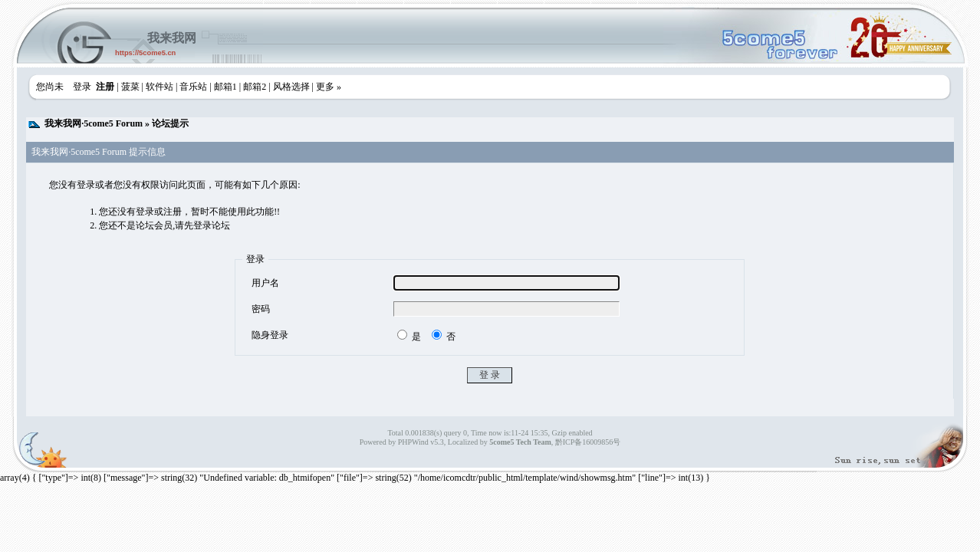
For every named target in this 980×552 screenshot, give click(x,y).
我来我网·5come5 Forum (94, 123)
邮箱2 (255, 87)
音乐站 (193, 87)
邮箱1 (225, 87)
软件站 (159, 87)
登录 (82, 87)
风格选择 (291, 87)
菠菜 (130, 87)
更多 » (329, 87)
